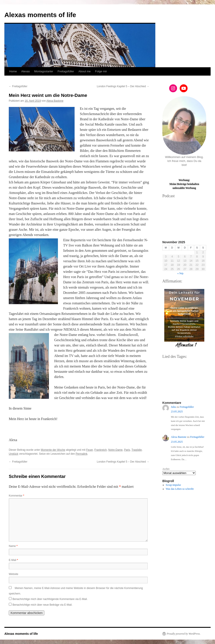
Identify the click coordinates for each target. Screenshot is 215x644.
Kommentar (16, 496)
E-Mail (13, 560)
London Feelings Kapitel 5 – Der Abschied (123, 86)
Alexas (26, 71)
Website (13, 574)
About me (85, 71)
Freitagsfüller (66, 71)
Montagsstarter (44, 71)
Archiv (166, 469)
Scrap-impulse (173, 485)
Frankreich (101, 450)
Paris (127, 450)
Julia (173, 407)
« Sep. (181, 273)
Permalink (82, 454)
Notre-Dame (115, 450)
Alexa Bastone (55, 101)
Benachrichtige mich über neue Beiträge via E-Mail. (42, 605)
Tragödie (137, 450)
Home (13, 71)
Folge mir (101, 71)
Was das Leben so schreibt (180, 489)
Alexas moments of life (40, 15)
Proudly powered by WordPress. (184, 634)
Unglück (13, 454)
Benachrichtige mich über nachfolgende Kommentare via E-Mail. (50, 599)
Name (13, 546)
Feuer (90, 450)
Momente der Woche (53, 450)
